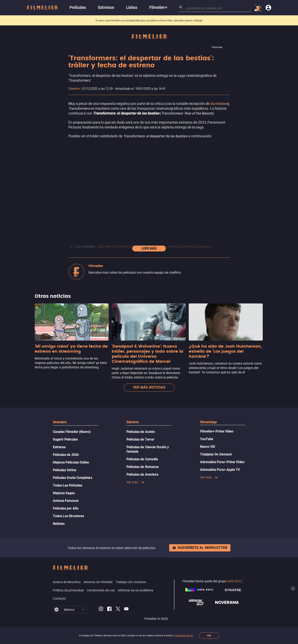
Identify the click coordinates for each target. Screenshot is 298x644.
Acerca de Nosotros (67, 582)
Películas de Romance (143, 467)
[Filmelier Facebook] (109, 610)
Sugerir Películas (65, 439)
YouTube (207, 439)
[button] (83, 610)
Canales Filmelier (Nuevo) (72, 432)
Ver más (136, 482)
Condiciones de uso (183, 636)
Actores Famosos (66, 501)
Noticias (59, 524)
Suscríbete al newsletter (200, 548)
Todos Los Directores (68, 516)
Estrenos (59, 447)
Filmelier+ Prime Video (217, 431)
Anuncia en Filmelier (98, 582)
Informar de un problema (136, 590)
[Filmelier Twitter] (118, 610)
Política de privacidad (68, 590)
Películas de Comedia (142, 459)
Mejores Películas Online (71, 462)
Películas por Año (66, 508)
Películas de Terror (140, 439)
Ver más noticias (149, 387)
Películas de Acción (141, 432)
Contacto (59, 598)
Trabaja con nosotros (131, 582)
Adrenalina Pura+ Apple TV (220, 470)
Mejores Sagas (64, 493)
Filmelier (74, 89)
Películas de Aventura (142, 475)
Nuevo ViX (208, 447)
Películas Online (65, 470)
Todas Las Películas (68, 485)
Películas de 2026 (66, 455)
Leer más (149, 249)
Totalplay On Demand (216, 454)
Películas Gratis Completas (72, 478)
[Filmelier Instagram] (101, 610)
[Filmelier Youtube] (126, 610)
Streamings (208, 422)
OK (209, 636)
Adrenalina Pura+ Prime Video (222, 462)
